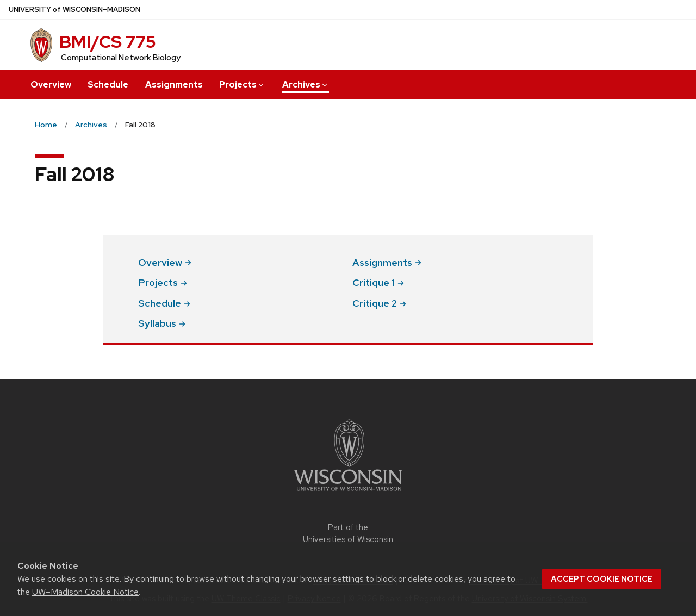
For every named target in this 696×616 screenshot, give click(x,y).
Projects (242, 85)
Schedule (108, 85)
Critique (378, 282)
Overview (51, 85)
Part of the (348, 534)
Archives (306, 85)
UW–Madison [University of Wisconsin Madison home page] (74, 10)
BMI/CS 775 (108, 42)
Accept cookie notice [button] (602, 579)
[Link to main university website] (348, 493)
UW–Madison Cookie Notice (85, 592)
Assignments (174, 85)
